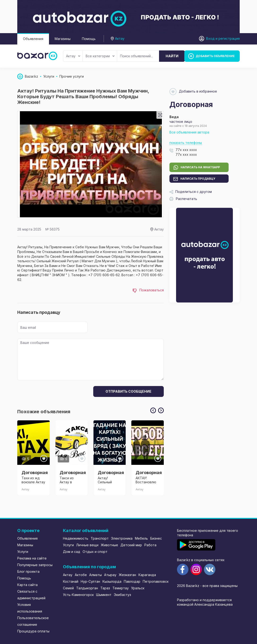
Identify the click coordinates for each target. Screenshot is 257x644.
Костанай (71, 581)
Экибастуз (122, 595)
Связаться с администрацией (31, 595)
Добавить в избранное (193, 92)
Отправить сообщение (128, 391)
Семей (68, 588)
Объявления (33, 39)
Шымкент (104, 595)
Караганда (147, 575)
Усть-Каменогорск (78, 595)
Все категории (100, 56)
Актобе (81, 575)
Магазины (63, 39)
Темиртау (121, 588)
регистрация (229, 38)
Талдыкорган (87, 588)
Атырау (110, 575)
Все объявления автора (189, 132)
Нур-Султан (90, 581)
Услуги (23, 552)
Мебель (141, 538)
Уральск (138, 588)
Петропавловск (156, 581)
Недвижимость (76, 538)
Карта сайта (27, 585)
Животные (109, 545)
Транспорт (100, 538)
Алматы (95, 575)
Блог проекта (28, 571)
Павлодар (132, 581)
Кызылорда (112, 581)
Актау (73, 56)
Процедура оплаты (33, 631)
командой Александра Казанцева (205, 604)
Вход (210, 38)
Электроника (122, 538)
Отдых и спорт (95, 552)
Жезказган (127, 575)
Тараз (105, 588)
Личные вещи (87, 545)
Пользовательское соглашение (33, 621)
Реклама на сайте (32, 558)
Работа (150, 545)
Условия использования (30, 608)
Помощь (89, 39)
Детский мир (131, 545)
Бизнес (156, 538)
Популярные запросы (35, 565)
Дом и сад (72, 552)
